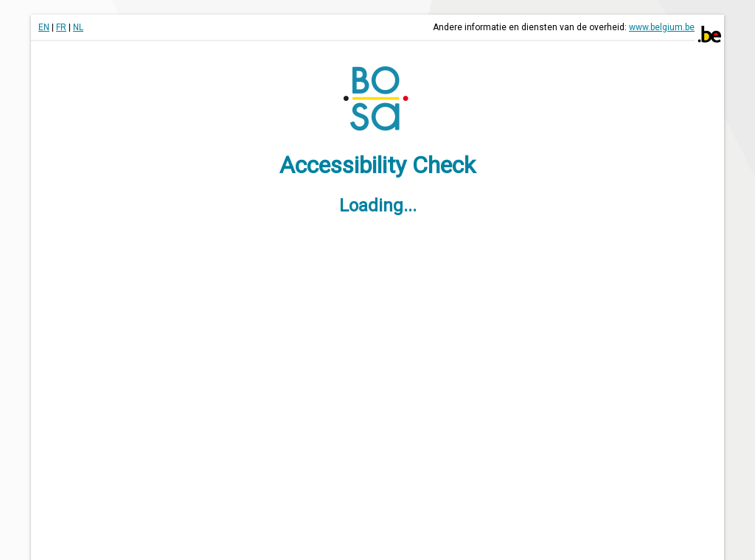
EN (44, 27)
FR (61, 27)
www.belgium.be (662, 27)
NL (78, 27)
